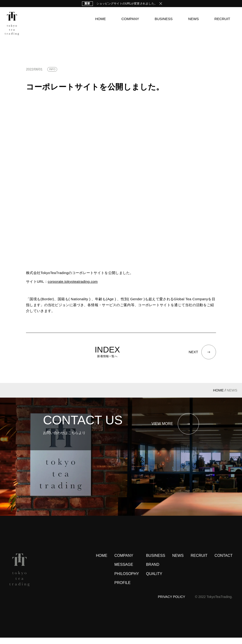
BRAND (153, 571)
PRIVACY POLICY (171, 603)
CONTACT (224, 562)
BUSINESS (164, 19)
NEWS (193, 19)
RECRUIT (222, 19)
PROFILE (122, 589)
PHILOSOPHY (127, 580)
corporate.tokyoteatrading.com (73, 281)
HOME (101, 19)
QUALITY (154, 580)
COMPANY (130, 19)
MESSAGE (124, 571)
